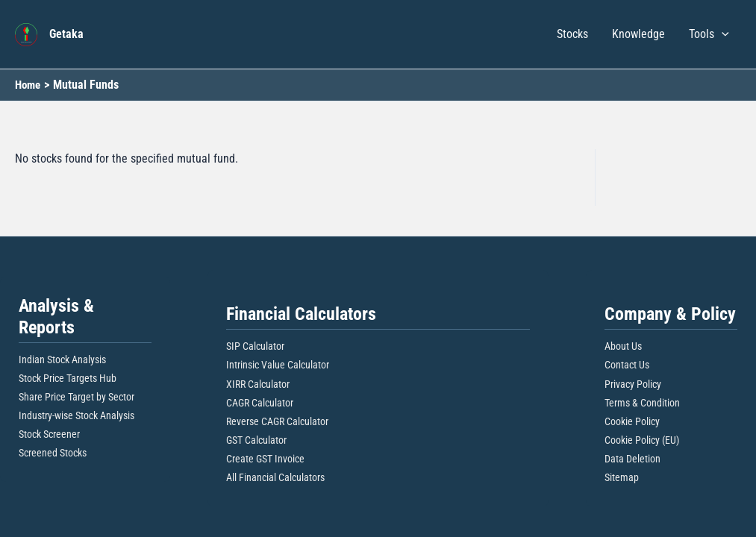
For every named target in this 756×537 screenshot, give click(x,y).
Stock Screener (49, 434)
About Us (623, 346)
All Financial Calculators (275, 477)
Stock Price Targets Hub (68, 378)
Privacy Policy (633, 384)
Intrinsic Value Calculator (278, 365)
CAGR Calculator (260, 403)
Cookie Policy (632, 421)
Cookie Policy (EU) (642, 440)
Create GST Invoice (265, 459)
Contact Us (627, 365)
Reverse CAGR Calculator (277, 421)
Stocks (572, 34)
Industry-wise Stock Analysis (76, 415)
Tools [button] (709, 34)
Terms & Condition (642, 403)
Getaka (66, 34)
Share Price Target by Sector (76, 397)
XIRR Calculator (258, 384)
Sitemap (622, 477)
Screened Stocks (53, 453)
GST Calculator (256, 440)
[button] (722, 34)
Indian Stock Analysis (62, 359)
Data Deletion (632, 459)
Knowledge (638, 34)
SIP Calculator (255, 346)
